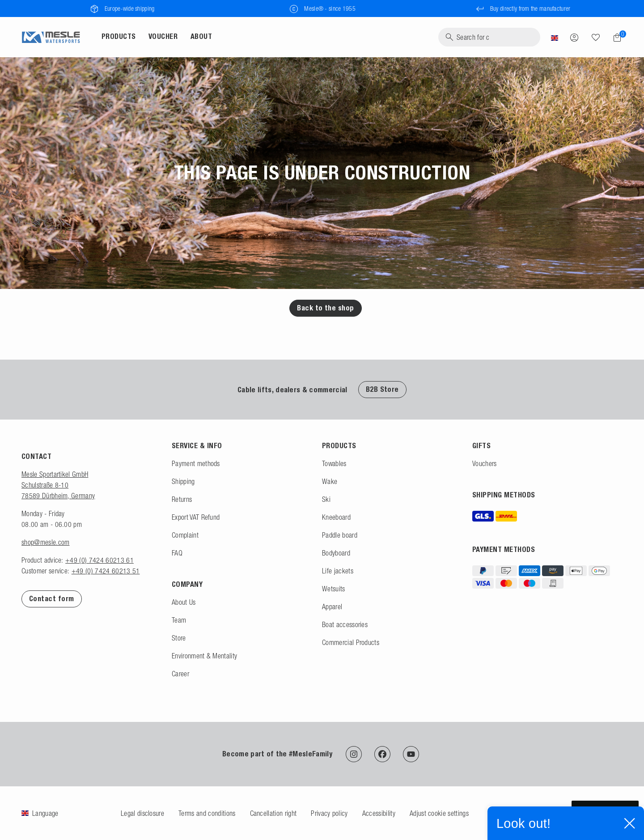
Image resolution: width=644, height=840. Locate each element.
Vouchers (485, 463)
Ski (326, 499)
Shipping (183, 481)
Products (119, 36)
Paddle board (340, 535)
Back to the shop (326, 308)
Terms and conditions (207, 813)
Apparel (332, 607)
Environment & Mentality (204, 656)
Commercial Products (351, 642)
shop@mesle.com (45, 542)
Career (180, 674)
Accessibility (379, 813)
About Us (184, 602)
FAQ (177, 553)
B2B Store (382, 389)
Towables (334, 463)
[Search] (489, 37)
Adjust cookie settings (439, 813)
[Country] (555, 37)
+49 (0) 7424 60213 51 (106, 571)
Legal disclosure (142, 813)
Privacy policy (329, 813)
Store (179, 638)
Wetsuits (334, 589)
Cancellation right (273, 813)
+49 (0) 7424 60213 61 (100, 560)
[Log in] (574, 37)
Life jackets (338, 571)
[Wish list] (596, 37)
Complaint (185, 535)
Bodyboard (336, 553)
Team (179, 620)
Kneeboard (336, 517)
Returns (182, 499)
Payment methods (196, 463)
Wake (330, 481)
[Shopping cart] (614, 38)
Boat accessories (345, 624)
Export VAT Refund (196, 517)
